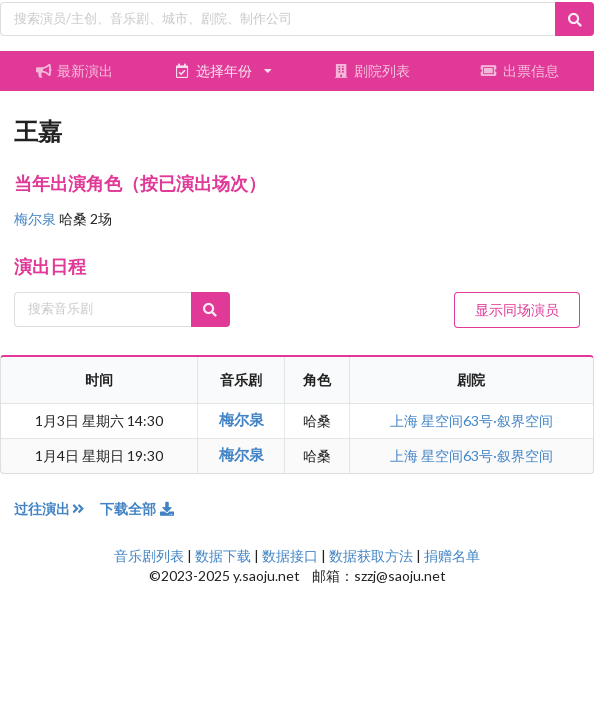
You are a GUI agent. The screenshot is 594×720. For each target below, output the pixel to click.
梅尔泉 (36, 218)
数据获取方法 (371, 555)
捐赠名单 (452, 555)
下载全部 (138, 508)
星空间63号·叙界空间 (487, 420)
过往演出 (57, 508)
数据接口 (290, 555)
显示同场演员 (517, 309)
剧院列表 (371, 70)
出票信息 (520, 70)
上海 (405, 420)
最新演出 (74, 70)
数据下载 (223, 555)
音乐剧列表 (149, 555)
